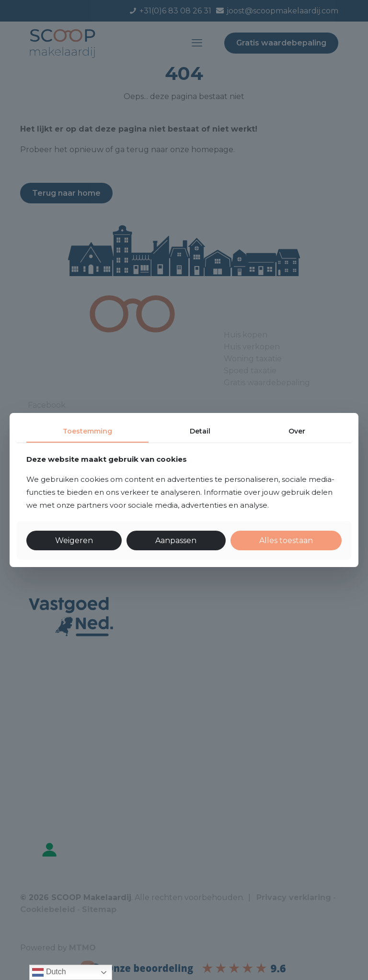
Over (297, 431)
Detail (200, 431)
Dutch (49, 972)
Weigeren (74, 540)
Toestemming (87, 431)
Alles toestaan (286, 540)
